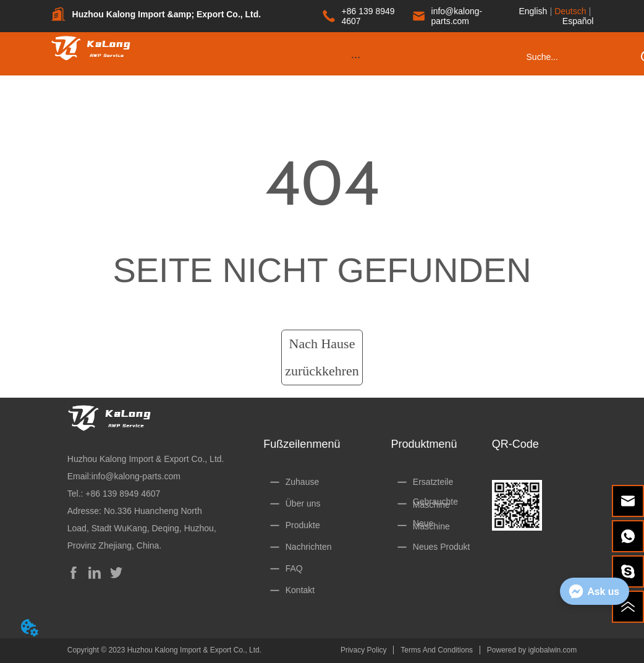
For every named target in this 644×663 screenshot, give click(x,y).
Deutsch (570, 11)
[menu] (356, 57)
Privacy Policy (364, 650)
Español (578, 21)
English (533, 11)
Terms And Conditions (437, 650)
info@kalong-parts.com (136, 476)
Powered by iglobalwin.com (532, 650)
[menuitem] (356, 57)
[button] (356, 57)
